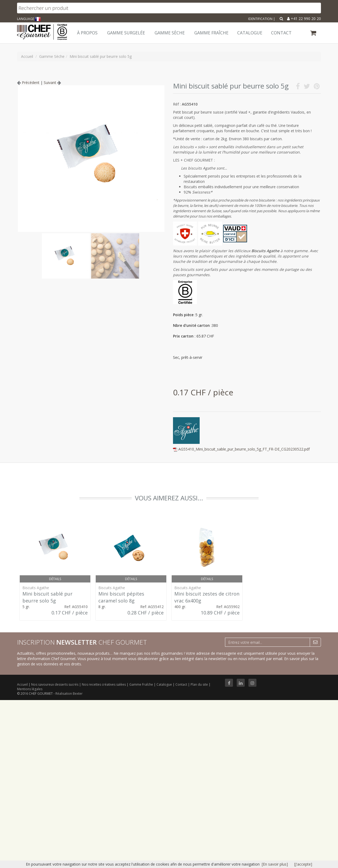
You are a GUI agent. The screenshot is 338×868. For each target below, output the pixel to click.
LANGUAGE (29, 19)
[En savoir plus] (275, 864)
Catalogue (165, 684)
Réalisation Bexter (69, 694)
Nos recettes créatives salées (104, 684)
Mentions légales (30, 689)
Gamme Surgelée (126, 33)
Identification (260, 19)
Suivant (52, 83)
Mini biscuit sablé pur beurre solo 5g (47, 597)
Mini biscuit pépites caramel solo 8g (121, 597)
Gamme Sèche (170, 33)
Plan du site (200, 684)
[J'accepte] (303, 864)
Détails (55, 579)
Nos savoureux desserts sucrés (55, 684)
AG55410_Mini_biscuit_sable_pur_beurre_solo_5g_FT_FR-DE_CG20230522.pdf (244, 449)
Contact (182, 684)
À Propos (87, 33)
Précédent (28, 83)
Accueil (22, 684)
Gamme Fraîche (142, 684)
